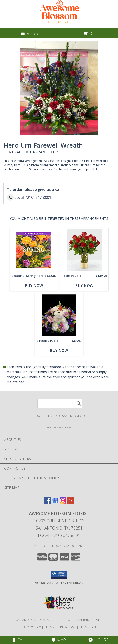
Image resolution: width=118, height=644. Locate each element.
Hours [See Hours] (98, 640)
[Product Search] (60, 403)
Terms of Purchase (60, 627)
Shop (29, 33)
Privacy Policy (29, 627)
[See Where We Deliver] (59, 427)
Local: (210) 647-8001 (59, 535)
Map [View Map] (59, 640)
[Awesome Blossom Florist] (59, 22)
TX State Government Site (81, 620)
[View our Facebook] (48, 503)
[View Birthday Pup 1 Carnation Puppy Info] (59, 315)
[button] (59, 575)
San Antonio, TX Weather (36, 620)
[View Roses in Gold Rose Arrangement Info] (84, 250)
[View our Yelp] (70, 503)
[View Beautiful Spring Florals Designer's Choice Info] (34, 250)
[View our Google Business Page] (55, 503)
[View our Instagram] (63, 503)
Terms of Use (90, 627)
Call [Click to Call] (20, 640)
